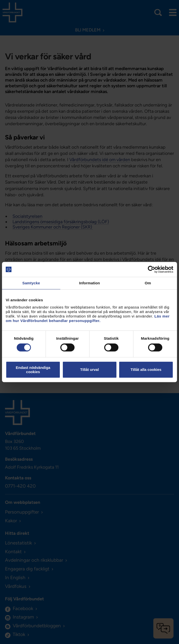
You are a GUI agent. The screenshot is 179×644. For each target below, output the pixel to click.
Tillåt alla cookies (146, 370)
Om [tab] (148, 283)
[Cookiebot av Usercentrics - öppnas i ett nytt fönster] (151, 269)
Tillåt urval (90, 370)
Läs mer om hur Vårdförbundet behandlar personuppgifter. (88, 318)
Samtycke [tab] (31, 283)
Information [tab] (89, 283)
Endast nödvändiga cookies (33, 370)
